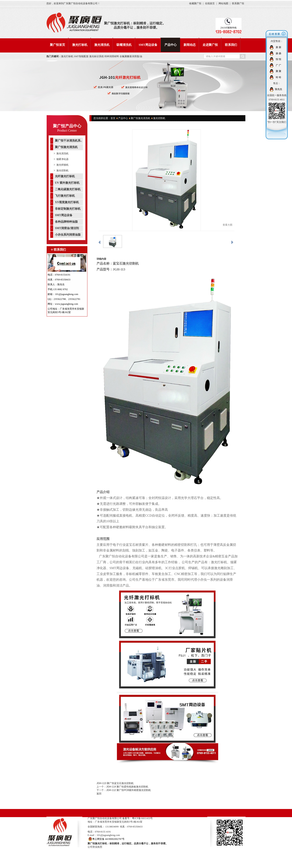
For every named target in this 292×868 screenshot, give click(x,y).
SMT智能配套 (81, 56)
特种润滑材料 (112, 56)
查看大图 (228, 225)
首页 (113, 118)
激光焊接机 (62, 165)
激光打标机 (80, 45)
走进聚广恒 (210, 45)
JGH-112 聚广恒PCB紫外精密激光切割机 (129, 790)
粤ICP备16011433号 (142, 818)
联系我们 (231, 45)
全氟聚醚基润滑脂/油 (131, 56)
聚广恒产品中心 (67, 126)
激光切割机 (62, 171)
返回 (99, 794)
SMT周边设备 (148, 45)
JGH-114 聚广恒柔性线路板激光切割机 (127, 787)
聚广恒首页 (57, 45)
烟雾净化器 (62, 159)
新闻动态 (190, 45)
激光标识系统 (97, 56)
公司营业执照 (95, 847)
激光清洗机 (102, 45)
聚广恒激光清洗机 (141, 118)
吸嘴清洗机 (124, 45)
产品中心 (171, 45)
